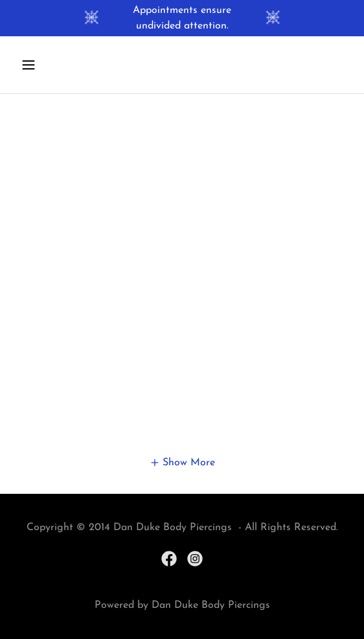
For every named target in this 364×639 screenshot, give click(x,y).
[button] (54, 65)
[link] (169, 559)
